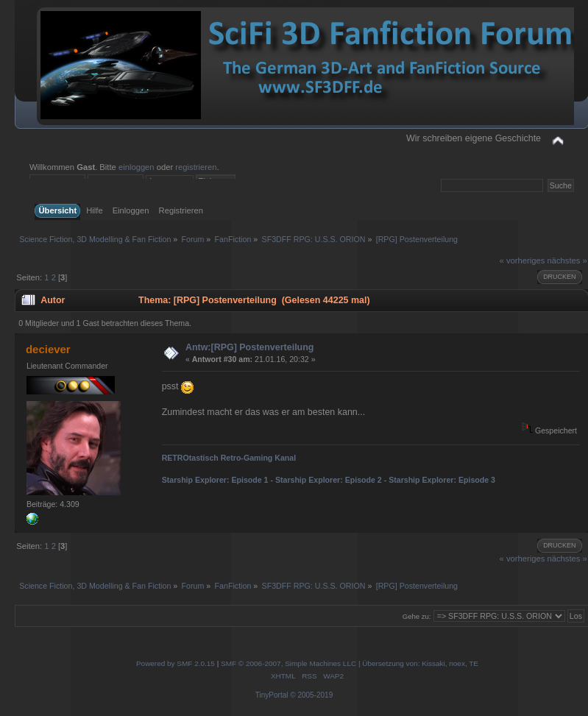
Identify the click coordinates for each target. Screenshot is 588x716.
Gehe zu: (417, 616)
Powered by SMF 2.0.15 (176, 663)
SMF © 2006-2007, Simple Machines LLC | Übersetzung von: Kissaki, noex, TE (350, 663)
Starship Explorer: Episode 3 (442, 480)
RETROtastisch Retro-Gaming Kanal (229, 458)
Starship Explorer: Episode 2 (329, 480)
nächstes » (567, 260)
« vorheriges (523, 260)
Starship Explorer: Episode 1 (215, 480)
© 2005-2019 (311, 695)
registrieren (196, 167)
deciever (48, 349)
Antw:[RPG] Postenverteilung (250, 347)
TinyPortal (272, 695)
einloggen (137, 167)
